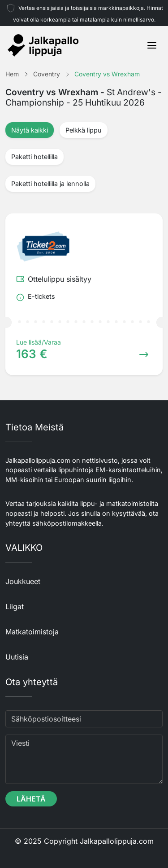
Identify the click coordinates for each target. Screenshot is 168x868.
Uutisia (17, 657)
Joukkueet (23, 581)
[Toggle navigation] (152, 45)
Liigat (15, 607)
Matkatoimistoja (32, 632)
